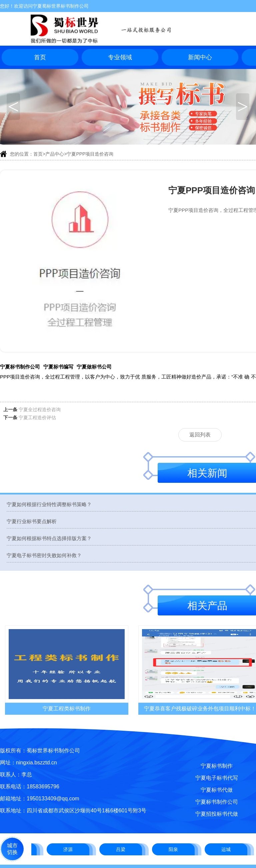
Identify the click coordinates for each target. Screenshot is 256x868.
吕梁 (121, 849)
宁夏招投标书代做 (217, 814)
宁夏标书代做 (217, 790)
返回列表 (200, 435)
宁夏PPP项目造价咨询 (90, 154)
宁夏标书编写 (58, 367)
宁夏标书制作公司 (20, 367)
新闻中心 (200, 57)
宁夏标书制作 (217, 766)
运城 (227, 849)
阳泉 (174, 849)
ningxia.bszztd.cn (36, 763)
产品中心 (55, 154)
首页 (40, 57)
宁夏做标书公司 (94, 367)
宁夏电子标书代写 (217, 778)
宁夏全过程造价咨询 (40, 410)
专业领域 (120, 57)
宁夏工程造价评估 (37, 418)
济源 (69, 849)
